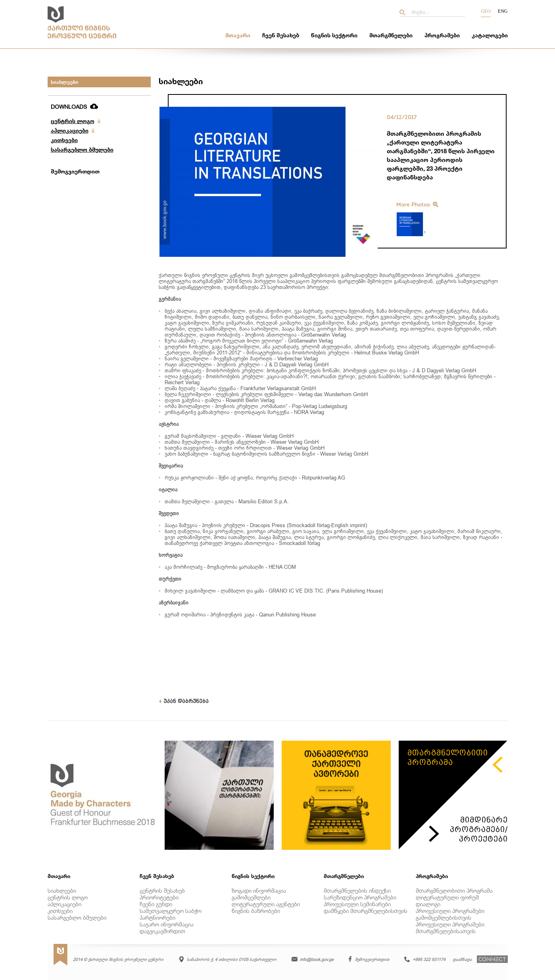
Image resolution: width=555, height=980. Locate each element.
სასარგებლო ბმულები (82, 149)
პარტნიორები (157, 917)
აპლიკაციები (70, 130)
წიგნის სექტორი (334, 35)
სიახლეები (64, 82)
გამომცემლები (251, 897)
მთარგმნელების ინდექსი (357, 890)
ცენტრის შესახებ (162, 890)
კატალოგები (490, 35)
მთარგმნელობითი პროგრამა (454, 890)
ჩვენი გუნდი (156, 904)
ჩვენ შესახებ (281, 35)
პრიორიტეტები (159, 897)
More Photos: (417, 205)
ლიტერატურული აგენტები (266, 904)
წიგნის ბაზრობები (256, 911)
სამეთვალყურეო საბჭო (171, 911)
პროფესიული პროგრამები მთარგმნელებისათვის (450, 928)
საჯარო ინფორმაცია (167, 924)
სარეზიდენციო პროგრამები (360, 897)
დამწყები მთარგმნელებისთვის (366, 911)
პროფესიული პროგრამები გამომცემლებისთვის (450, 914)
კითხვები (64, 140)
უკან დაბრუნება (184, 701)
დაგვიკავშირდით (162, 931)
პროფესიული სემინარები (357, 904)
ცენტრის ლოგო (73, 121)
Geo (486, 11)
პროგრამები (442, 35)
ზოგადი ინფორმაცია (259, 890)
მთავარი (238, 35)
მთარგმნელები (391, 35)
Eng (503, 11)
